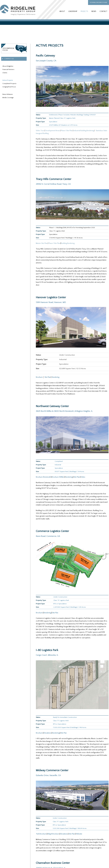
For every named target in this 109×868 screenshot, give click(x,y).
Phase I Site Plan (67, 131)
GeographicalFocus (8, 49)
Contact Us (9, 59)
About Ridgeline (8, 66)
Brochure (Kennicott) (43, 477)
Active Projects (8, 80)
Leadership (73, 11)
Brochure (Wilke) (58, 477)
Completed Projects (9, 83)
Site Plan (47, 377)
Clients (5, 73)
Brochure (39, 377)
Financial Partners (8, 69)
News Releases (8, 94)
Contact (103, 11)
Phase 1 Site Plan (54, 243)
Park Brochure (41, 834)
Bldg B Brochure (53, 834)
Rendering (69, 477)
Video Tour (40, 131)
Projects (84, 11)
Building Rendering (68, 243)
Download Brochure (99, 2)
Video (83, 477)
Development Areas (53, 131)
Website (79, 834)
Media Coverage (8, 98)
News (94, 11)
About (62, 11)
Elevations (47, 733)
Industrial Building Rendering (84, 131)
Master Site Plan (42, 243)
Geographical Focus (9, 87)
